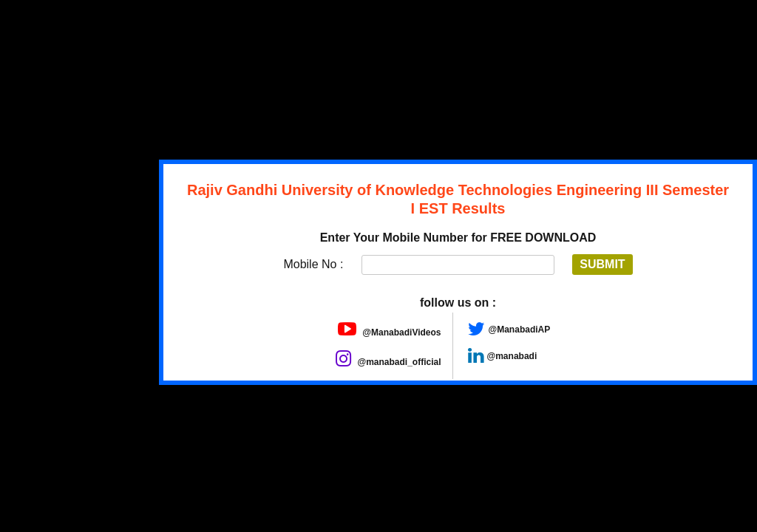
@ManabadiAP (520, 330)
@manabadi (512, 356)
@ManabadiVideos (390, 332)
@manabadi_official (388, 362)
